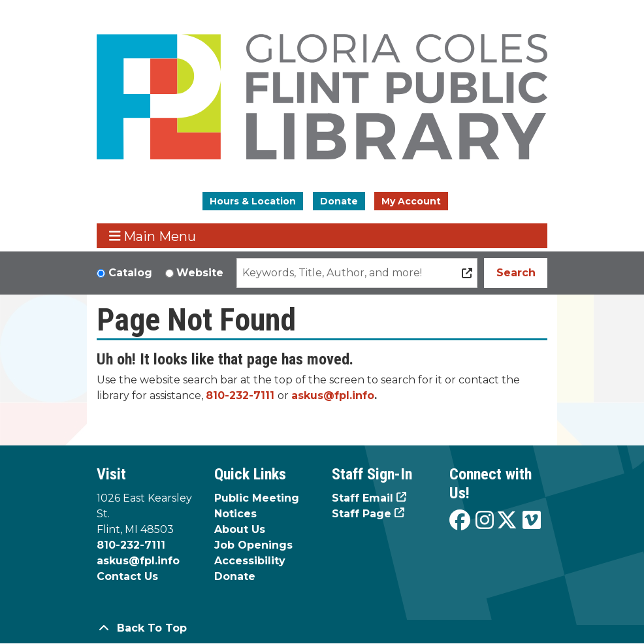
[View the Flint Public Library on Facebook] (460, 521)
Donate (339, 201)
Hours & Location (253, 201)
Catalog (130, 273)
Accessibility (250, 561)
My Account (411, 201)
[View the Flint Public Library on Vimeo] (532, 521)
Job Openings (253, 545)
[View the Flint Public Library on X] (507, 521)
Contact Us (127, 576)
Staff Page (362, 514)
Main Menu (153, 236)
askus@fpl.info (333, 395)
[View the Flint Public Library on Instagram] (485, 521)
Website (200, 273)
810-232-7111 (240, 395)
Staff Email (362, 498)
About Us (240, 529)
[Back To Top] (322, 628)
